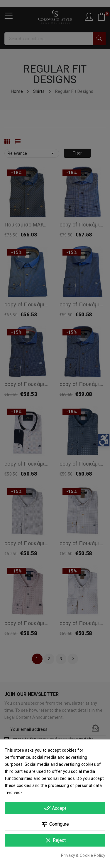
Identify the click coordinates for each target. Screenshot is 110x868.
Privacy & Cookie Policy (83, 855)
